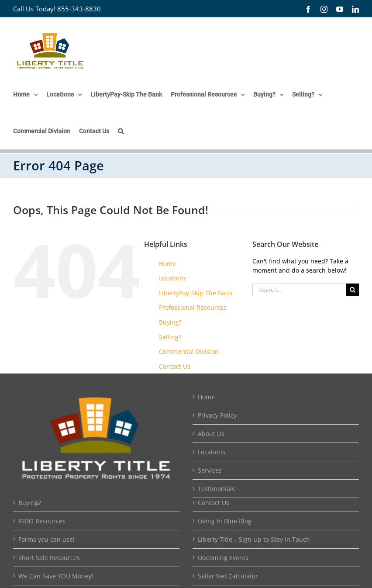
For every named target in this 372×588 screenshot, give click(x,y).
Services (210, 470)
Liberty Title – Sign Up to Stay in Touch (254, 539)
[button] (121, 131)
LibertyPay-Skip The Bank (196, 293)
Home (167, 264)
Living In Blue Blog (225, 521)
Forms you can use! (46, 539)
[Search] (353, 290)
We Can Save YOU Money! (56, 576)
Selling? (170, 337)
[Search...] (299, 290)
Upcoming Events (223, 558)
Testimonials (216, 489)
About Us (211, 434)
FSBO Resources (42, 521)
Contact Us (175, 366)
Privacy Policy (217, 415)
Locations (173, 278)
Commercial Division (189, 351)
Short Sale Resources (49, 558)
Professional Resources (193, 307)
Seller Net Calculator (228, 576)
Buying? (170, 322)
